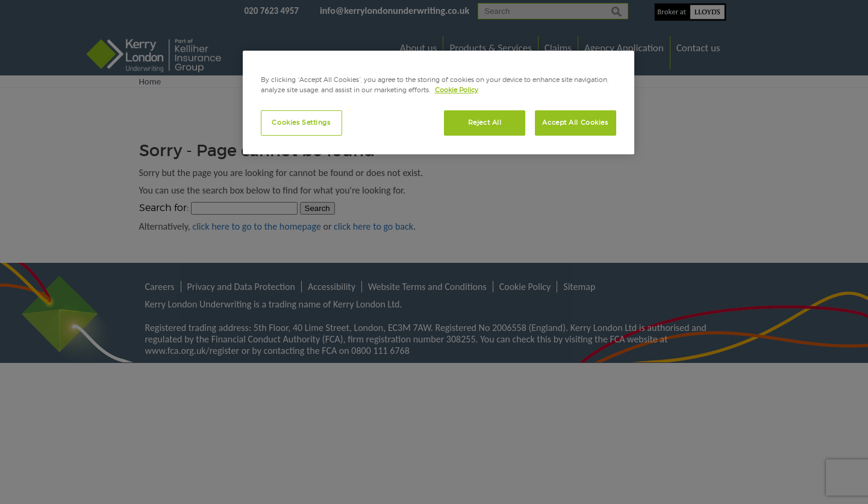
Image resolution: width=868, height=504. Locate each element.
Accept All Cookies (575, 122)
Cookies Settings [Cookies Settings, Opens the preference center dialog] (301, 122)
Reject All (485, 122)
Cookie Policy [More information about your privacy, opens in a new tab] (457, 90)
